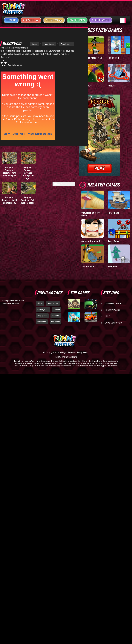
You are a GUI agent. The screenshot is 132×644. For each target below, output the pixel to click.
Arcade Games (57, 41)
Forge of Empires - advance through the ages (28, 175)
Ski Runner (113, 267)
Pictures (77, 20)
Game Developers (114, 323)
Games (25, 41)
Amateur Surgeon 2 (91, 241)
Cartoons (101, 20)
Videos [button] (54, 20)
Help (107, 316)
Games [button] (31, 20)
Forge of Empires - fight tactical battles (28, 202)
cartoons (56, 316)
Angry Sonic (114, 241)
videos (40, 303)
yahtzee (57, 309)
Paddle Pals (113, 58)
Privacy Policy (112, 310)
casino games (43, 309)
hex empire (56, 322)
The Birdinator (88, 267)
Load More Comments (64, 186)
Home (11, 20)
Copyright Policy (114, 304)
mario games (53, 303)
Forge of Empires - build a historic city (9, 202)
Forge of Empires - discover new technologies (9, 174)
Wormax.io (86, 86)
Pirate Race (113, 213)
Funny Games (39, 41)
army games (42, 316)
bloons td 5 (42, 322)
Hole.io (111, 86)
